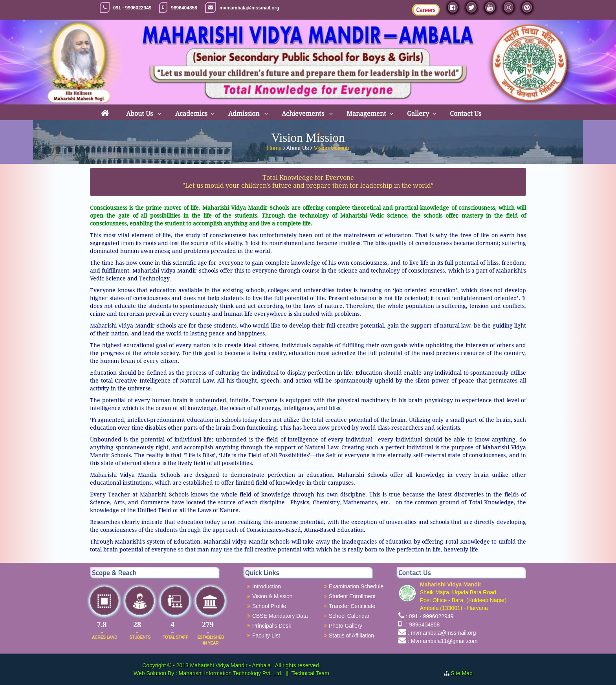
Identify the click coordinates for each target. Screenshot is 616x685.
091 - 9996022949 (132, 8)
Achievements (304, 114)
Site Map (465, 673)
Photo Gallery (346, 626)
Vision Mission (331, 147)
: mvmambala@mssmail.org (442, 633)
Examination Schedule (356, 586)
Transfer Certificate (352, 606)
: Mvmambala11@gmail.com (443, 641)
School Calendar (349, 616)
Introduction (267, 586)
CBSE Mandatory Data (280, 616)
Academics (191, 114)
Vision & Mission (272, 596)
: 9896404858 (421, 625)
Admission (245, 114)
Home (275, 147)
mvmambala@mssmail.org (249, 8)
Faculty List (266, 636)
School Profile (269, 606)
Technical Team (310, 673)
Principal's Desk (272, 626)
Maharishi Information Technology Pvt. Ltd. (230, 673)
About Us (140, 114)
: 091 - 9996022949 (430, 616)
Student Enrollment (352, 596)
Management (366, 114)
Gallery (418, 114)
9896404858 (184, 8)
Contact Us (466, 114)
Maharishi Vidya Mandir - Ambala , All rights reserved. (255, 665)
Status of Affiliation (351, 636)
